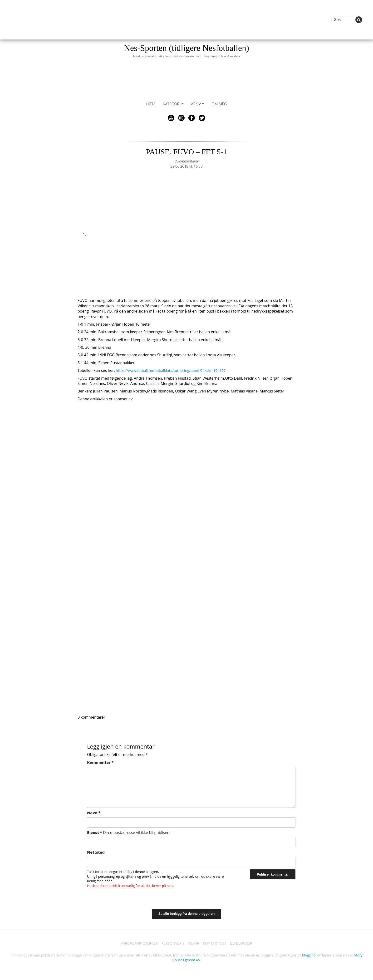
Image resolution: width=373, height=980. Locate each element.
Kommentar (100, 762)
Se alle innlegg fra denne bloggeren (187, 914)
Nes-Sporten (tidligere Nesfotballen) (186, 51)
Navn (94, 813)
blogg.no (309, 956)
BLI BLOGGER (245, 943)
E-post (129, 833)
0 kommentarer (186, 161)
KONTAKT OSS (216, 943)
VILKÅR (194, 943)
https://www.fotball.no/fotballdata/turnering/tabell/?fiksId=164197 (174, 370)
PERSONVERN (172, 943)
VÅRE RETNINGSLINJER (136, 943)
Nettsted (96, 852)
